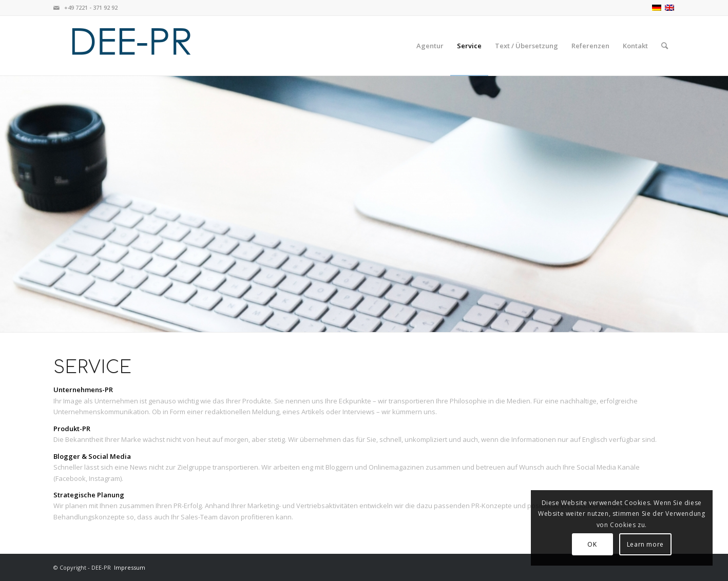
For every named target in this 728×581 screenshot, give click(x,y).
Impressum (130, 567)
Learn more (645, 544)
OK (592, 544)
